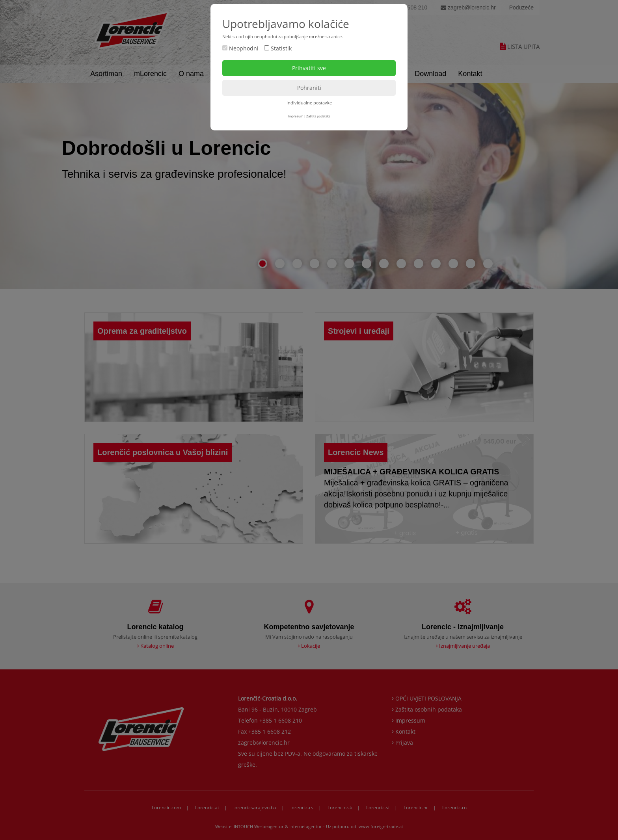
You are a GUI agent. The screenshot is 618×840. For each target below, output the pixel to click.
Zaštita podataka (318, 116)
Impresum (296, 116)
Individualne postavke (309, 103)
